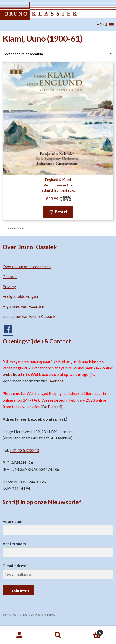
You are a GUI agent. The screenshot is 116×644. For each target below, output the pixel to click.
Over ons (56, 381)
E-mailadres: (14, 565)
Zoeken (58, 635)
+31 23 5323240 (24, 450)
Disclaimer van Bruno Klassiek (29, 316)
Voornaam (12, 521)
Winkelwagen (90, 632)
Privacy (9, 286)
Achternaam (14, 543)
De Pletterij (52, 407)
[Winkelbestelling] (58, 54)
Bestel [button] (61, 212)
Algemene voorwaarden (23, 306)
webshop (11, 374)
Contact (10, 276)
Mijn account (19, 635)
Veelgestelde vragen (20, 296)
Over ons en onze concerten (27, 267)
